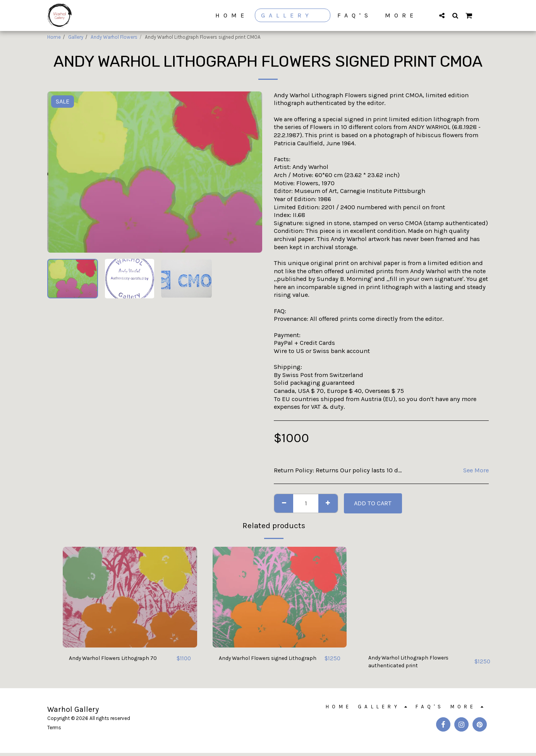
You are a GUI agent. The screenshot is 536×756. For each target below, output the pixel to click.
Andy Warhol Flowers (114, 37)
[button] (442, 15)
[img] (130, 597)
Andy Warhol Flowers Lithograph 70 (120, 658)
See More (476, 470)
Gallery (76, 37)
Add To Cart (373, 503)
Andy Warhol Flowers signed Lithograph (259, 663)
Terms (54, 731)
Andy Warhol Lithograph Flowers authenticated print (415, 663)
